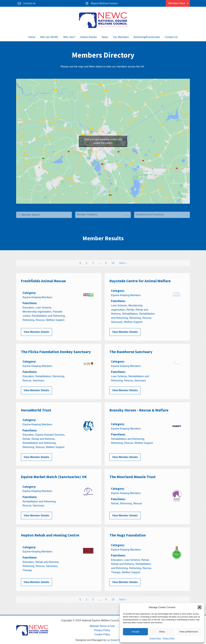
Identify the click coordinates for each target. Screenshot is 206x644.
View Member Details (36, 332)
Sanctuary (117, 322)
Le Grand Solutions (118, 640)
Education (28, 308)
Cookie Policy (155, 638)
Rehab (130, 310)
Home (32, 37)
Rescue (40, 320)
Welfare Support (55, 320)
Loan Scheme (43, 308)
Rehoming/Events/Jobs (147, 37)
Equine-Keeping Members (37, 297)
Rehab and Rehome (43, 439)
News (105, 37)
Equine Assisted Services (50, 435)
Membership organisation (37, 312)
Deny (162, 632)
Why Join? (69, 37)
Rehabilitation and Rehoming (48, 316)
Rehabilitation (130, 314)
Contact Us (171, 37)
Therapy (27, 570)
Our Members (121, 37)
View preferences (189, 632)
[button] (200, 607)
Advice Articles (89, 37)
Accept (136, 632)
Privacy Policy (169, 638)
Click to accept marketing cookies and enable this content (103, 141)
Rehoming (28, 320)
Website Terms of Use (102, 626)
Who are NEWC (49, 37)
